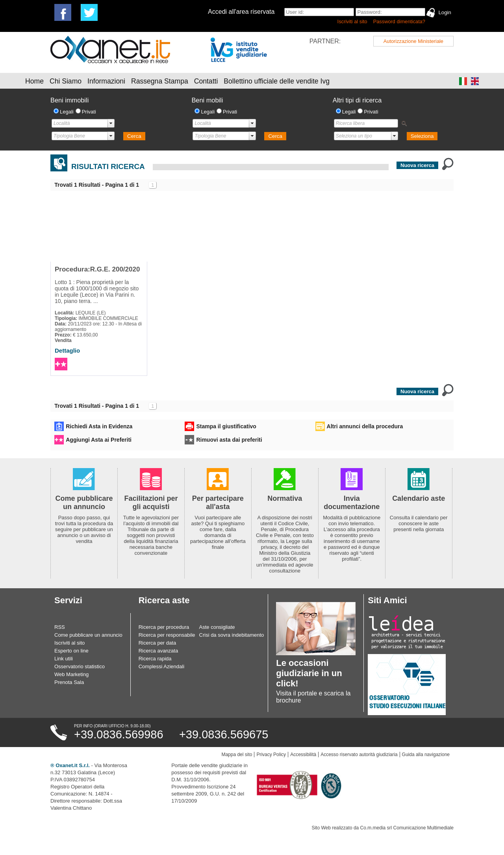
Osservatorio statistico (80, 666)
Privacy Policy (271, 755)
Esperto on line (71, 651)
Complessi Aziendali (161, 666)
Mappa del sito (237, 755)
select (111, 123)
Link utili (64, 659)
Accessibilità (303, 755)
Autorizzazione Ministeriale (413, 41)
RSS (60, 627)
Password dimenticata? (399, 21)
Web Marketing (71, 674)
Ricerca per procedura (164, 627)
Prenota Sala (69, 682)
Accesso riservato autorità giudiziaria (359, 755)
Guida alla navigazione (426, 755)
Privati (89, 112)
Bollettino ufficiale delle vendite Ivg (277, 81)
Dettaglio (67, 350)
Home (34, 81)
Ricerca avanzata (158, 651)
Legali (67, 112)
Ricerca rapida (155, 659)
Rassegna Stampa (160, 81)
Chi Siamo (66, 81)
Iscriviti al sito (352, 21)
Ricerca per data (157, 643)
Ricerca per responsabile (167, 635)
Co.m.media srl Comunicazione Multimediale (407, 828)
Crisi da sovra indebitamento (232, 635)
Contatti (206, 81)
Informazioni (106, 81)
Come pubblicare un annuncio (88, 635)
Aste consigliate (217, 627)
